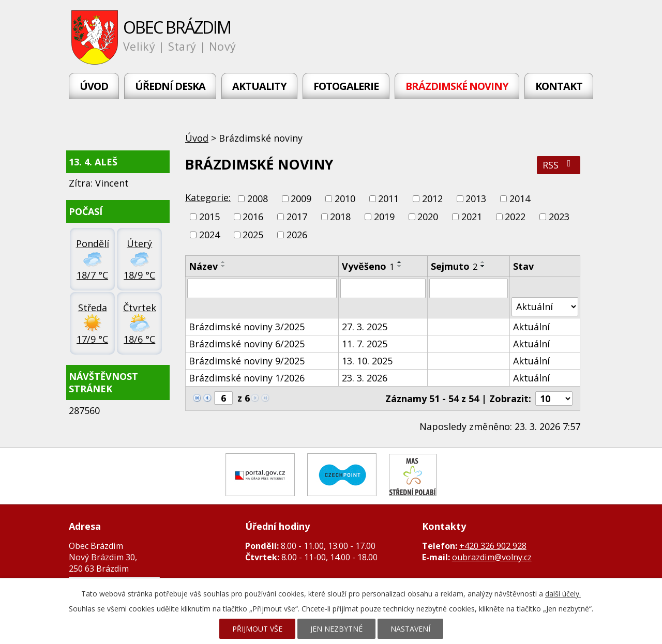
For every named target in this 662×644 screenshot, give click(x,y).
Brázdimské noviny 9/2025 (247, 361)
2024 (209, 235)
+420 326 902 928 (493, 546)
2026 (297, 235)
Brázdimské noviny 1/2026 (247, 378)
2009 (301, 198)
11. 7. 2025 (365, 344)
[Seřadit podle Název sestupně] (223, 266)
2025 (253, 235)
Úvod (94, 86)
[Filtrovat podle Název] (262, 288)
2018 (340, 217)
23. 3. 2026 (365, 378)
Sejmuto (454, 266)
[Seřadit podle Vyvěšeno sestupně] (400, 266)
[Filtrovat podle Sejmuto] (469, 288)
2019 (384, 217)
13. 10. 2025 (367, 361)
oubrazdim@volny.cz (492, 557)
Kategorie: (208, 197)
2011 (388, 198)
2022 (515, 217)
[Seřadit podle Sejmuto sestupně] (483, 266)
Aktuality (259, 86)
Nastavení (410, 629)
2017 (297, 217)
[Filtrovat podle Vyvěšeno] (383, 288)
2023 (559, 217)
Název (203, 266)
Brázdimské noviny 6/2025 (247, 344)
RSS (559, 165)
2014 (520, 198)
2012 (432, 198)
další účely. (563, 594)
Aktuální (531, 327)
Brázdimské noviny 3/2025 (247, 327)
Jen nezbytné (336, 629)
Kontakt (559, 86)
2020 (428, 217)
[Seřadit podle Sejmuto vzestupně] (483, 262)
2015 (209, 217)
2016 (253, 217)
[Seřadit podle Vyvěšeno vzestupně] (400, 262)
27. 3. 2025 (365, 327)
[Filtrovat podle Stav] (545, 307)
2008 (258, 198)
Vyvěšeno (368, 266)
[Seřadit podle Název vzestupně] (223, 262)
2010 (345, 198)
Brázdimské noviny (457, 86)
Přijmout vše (257, 629)
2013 (476, 198)
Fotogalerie (346, 86)
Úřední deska (170, 86)
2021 (472, 217)
